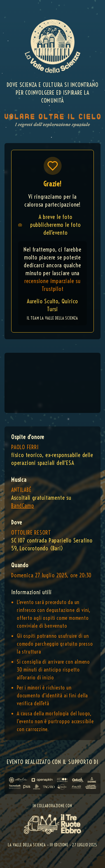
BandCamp (23, 506)
